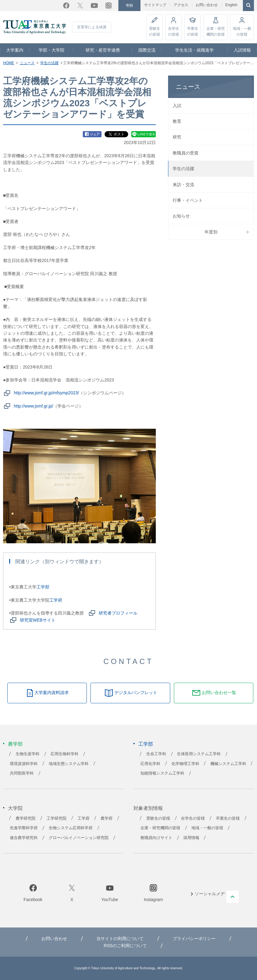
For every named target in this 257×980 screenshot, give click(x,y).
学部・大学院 (52, 50)
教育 (177, 121)
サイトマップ (155, 5)
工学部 (43, 587)
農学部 (15, 744)
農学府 (107, 818)
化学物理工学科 (185, 764)
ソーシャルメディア (214, 894)
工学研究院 (57, 818)
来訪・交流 (183, 185)
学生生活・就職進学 (194, 50)
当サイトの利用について (120, 939)
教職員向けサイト (156, 838)
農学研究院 (26, 818)
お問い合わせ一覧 (219, 693)
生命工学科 (156, 754)
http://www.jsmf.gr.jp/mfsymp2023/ (46, 393)
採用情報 (191, 838)
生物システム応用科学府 (71, 828)
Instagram (109, 6)
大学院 (15, 808)
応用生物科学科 (65, 754)
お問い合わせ (207, 5)
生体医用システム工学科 (199, 754)
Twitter (80, 6)
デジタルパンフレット (136, 693)
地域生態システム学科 (69, 764)
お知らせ (181, 216)
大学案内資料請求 (52, 693)
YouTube (94, 6)
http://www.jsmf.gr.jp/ (33, 406)
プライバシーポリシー (194, 939)
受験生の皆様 (155, 31)
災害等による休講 (92, 27)
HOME (9, 63)
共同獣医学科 (22, 773)
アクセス (181, 5)
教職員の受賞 (186, 153)
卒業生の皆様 (193, 31)
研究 (177, 137)
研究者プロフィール (118, 613)
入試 (177, 106)
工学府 (56, 600)
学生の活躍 (49, 63)
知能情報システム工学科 (162, 773)
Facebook (66, 6)
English (231, 5)
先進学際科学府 (24, 828)
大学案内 (15, 50)
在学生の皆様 (174, 31)
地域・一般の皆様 (242, 31)
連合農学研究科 (24, 838)
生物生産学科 (28, 754)
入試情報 (242, 50)
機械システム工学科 (228, 764)
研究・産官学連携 (103, 50)
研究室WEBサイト (38, 620)
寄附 (129, 6)
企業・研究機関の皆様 (216, 31)
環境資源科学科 (24, 764)
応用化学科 (150, 764)
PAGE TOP (232, 897)
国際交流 (147, 50)
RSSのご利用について (125, 946)
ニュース (27, 63)
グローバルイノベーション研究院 (79, 838)
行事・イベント (188, 200)
